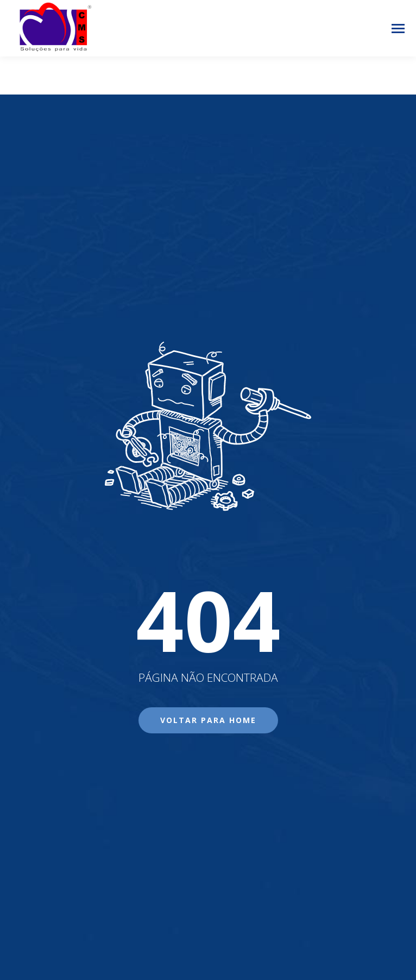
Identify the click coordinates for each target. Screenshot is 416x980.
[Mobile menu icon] (398, 29)
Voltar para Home (208, 720)
